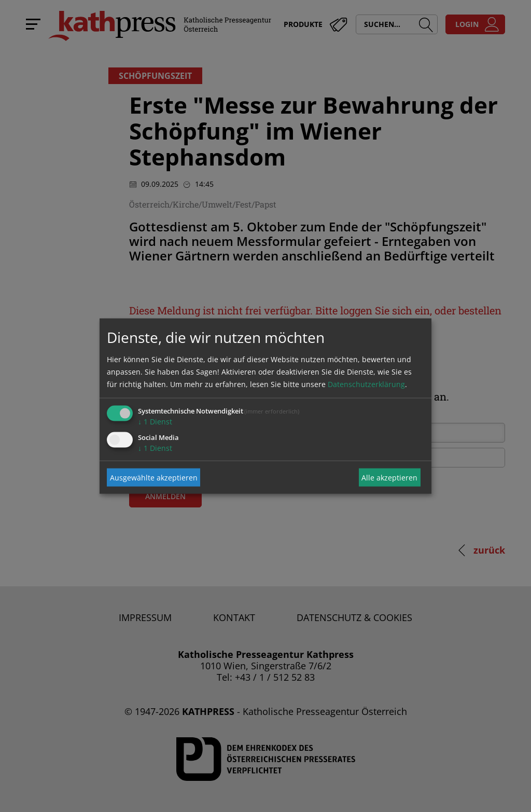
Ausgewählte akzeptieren (154, 477)
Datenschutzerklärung (366, 384)
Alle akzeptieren (389, 477)
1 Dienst (155, 422)
